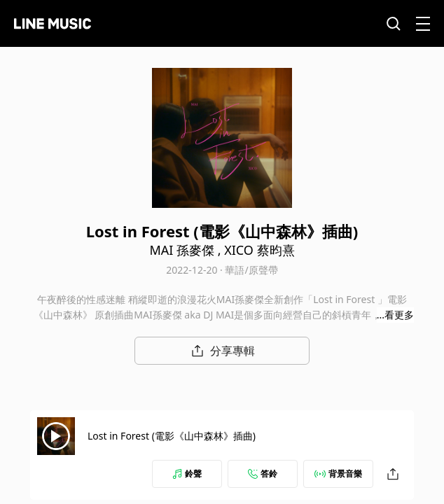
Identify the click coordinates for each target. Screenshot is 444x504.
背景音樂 (338, 474)
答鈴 (263, 474)
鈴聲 (187, 474)
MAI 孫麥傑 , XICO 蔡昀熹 (222, 250)
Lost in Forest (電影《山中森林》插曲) (172, 436)
